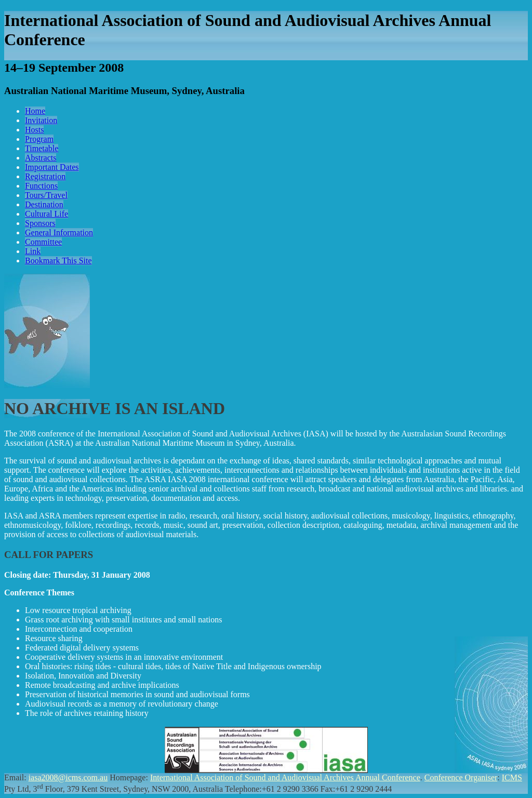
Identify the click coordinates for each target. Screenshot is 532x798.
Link (33, 251)
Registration (45, 176)
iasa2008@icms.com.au (68, 777)
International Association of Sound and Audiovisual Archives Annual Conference (285, 777)
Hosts (34, 130)
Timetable (42, 148)
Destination (44, 204)
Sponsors (40, 223)
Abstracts (41, 158)
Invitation (41, 120)
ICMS (512, 777)
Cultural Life (46, 214)
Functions (41, 186)
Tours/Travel (46, 195)
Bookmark (58, 261)
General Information (59, 232)
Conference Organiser (461, 777)
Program (39, 139)
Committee (43, 242)
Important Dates (52, 167)
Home (35, 111)
